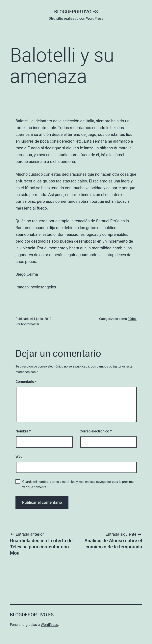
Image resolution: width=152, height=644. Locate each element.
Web (19, 456)
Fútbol (132, 319)
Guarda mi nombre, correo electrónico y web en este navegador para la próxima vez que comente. (78, 484)
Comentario (26, 382)
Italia (90, 121)
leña (28, 208)
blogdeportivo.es (76, 12)
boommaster (30, 324)
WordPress (49, 625)
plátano (106, 148)
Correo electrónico (96, 431)
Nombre (23, 431)
